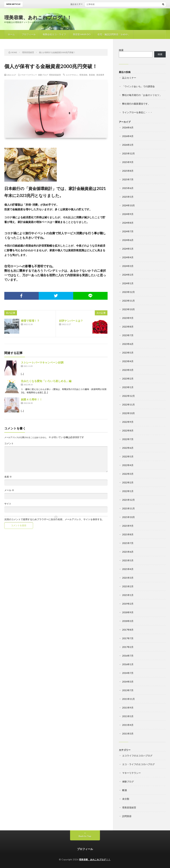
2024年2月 (128, 275)
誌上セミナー (79, 4)
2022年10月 (128, 413)
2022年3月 (128, 474)
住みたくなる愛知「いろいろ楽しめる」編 (46, 381)
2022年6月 (128, 448)
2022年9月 (128, 422)
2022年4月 (128, 465)
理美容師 (83, 75)
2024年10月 (128, 205)
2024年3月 (128, 266)
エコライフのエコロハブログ (137, 756)
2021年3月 (128, 578)
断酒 (125, 790)
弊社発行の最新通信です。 (136, 104)
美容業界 (100, 75)
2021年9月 (128, 526)
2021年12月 (128, 500)
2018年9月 (128, 612)
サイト (8, 504)
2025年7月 (128, 179)
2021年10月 (128, 517)
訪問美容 (127, 816)
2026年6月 (128, 127)
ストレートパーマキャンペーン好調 (42, 362)
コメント (9, 443)
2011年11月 (128, 699)
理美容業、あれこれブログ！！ (38, 17)
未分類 (126, 799)
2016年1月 (128, 664)
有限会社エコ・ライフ (54, 34)
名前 (8, 477)
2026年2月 (128, 145)
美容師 (92, 75)
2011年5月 (128, 716)
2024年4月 (128, 257)
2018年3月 (128, 621)
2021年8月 (128, 534)
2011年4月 (128, 725)
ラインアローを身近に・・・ (137, 112)
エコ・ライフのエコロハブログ (138, 764)
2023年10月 (128, 309)
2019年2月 (128, 604)
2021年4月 (128, 569)
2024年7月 (128, 231)
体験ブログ (43, 75)
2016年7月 (128, 656)
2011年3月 (128, 734)
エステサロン (72, 75)
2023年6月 (128, 344)
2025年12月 (128, 153)
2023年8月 (128, 327)
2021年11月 (128, 508)
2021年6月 (128, 552)
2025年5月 (128, 197)
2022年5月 (128, 456)
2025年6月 (128, 188)
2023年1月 (128, 387)
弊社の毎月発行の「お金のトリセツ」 (142, 95)
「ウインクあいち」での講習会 (138, 86)
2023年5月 (128, 353)
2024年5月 (128, 249)
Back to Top (85, 836)
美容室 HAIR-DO (82, 34)
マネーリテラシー (29, 75)
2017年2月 (128, 647)
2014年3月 (128, 682)
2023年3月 (128, 370)
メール (9, 490)
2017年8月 (128, 630)
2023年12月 (128, 292)
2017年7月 (128, 638)
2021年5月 (128, 560)
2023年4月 (128, 361)
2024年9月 (128, 214)
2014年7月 (128, 673)
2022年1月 (128, 491)
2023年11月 (128, 301)
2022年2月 (128, 482)
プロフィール (29, 34)
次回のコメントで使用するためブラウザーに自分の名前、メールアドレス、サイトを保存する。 (54, 519)
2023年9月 (128, 318)
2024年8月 (128, 223)
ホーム (11, 34)
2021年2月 (128, 586)
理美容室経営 (55, 75)
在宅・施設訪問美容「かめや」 (114, 34)
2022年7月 (128, 439)
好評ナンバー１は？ (71, 321)
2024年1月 (128, 283)
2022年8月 (128, 431)
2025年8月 (128, 171)
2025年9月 (128, 162)
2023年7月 (128, 335)
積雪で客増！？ (30, 321)
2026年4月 (128, 136)
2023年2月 (128, 379)
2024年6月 (128, 240)
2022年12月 (128, 396)
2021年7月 (128, 543)
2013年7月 (128, 690)
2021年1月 (128, 595)
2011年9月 (128, 708)
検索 (121, 50)
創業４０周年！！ (32, 399)
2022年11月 (128, 405)
